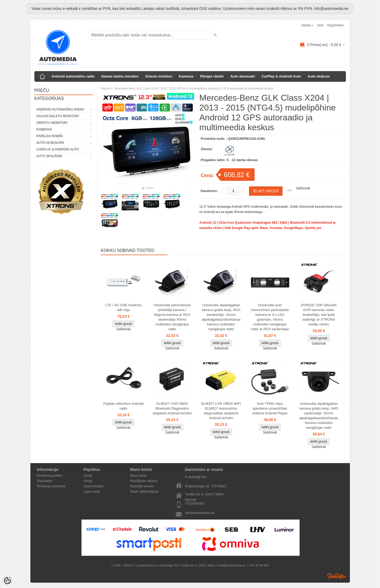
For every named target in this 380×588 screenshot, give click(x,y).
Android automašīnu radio (73, 76)
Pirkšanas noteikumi (51, 486)
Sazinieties (45, 481)
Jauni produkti (94, 486)
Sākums (106, 88)
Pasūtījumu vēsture (144, 481)
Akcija (88, 481)
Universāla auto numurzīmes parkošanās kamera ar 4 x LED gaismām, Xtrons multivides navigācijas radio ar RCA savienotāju (270, 317)
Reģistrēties (335, 25)
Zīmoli (88, 476)
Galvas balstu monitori (120, 76)
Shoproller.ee (337, 576)
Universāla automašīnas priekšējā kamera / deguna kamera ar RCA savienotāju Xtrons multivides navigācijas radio (172, 317)
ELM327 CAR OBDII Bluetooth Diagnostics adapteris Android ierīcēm (172, 408)
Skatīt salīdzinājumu (144, 492)
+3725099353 (195, 504)
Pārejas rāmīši (212, 76)
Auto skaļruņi (319, 76)
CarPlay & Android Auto (281, 76)
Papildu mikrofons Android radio (123, 406)
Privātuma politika (50, 476)
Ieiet (320, 25)
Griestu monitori (159, 76)
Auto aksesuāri (243, 76)
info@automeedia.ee (200, 513)
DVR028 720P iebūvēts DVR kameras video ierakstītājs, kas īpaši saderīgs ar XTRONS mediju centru (319, 315)
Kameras (186, 76)
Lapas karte (92, 492)
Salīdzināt (303, 188)
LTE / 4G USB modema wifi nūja (124, 307)
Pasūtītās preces (142, 486)
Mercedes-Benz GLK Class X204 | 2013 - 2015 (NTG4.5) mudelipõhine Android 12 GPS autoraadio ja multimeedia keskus (194, 88)
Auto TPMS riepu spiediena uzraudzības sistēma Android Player (270, 408)
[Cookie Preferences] (7, 581)
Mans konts (138, 476)
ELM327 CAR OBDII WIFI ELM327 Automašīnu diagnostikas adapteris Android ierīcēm (221, 411)
